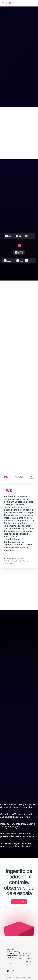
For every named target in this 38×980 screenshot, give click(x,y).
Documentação (31, 964)
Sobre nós (29, 958)
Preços (21, 958)
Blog (27, 956)
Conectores (23, 956)
